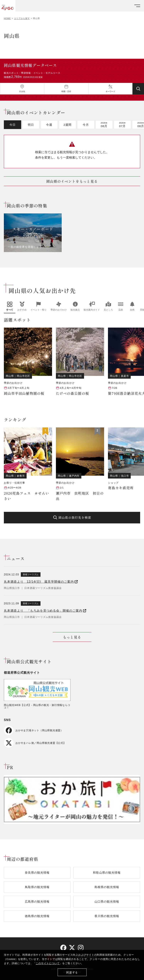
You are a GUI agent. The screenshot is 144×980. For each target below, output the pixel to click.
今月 (86, 125)
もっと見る (72, 637)
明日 (31, 125)
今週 (49, 125)
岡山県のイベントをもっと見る (72, 181)
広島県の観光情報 (37, 901)
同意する (72, 972)
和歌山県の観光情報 (107, 873)
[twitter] (72, 948)
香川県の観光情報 (107, 916)
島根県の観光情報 (107, 887)
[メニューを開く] (137, 6)
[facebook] (63, 948)
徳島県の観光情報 (37, 916)
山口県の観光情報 (107, 901)
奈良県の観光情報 (37, 873)
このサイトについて (48, 963)
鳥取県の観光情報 (37, 887)
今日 (13, 125)
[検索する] (138, 89)
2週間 (67, 125)
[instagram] (81, 948)
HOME (7, 18)
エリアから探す (22, 18)
